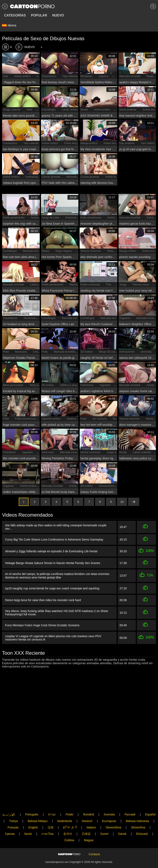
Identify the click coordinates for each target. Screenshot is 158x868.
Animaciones (33, 177)
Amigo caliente (12, 110)
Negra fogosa (64, 251)
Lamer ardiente (71, 110)
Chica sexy (71, 143)
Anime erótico (22, 76)
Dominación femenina (78, 218)
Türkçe (13, 807)
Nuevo (58, 15)
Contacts (94, 847)
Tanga (123, 284)
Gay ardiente (127, 143)
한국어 (68, 820)
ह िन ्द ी (70, 814)
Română (89, 801)
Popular (39, 15)
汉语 (51, 814)
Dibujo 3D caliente (110, 352)
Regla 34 (152, 76)
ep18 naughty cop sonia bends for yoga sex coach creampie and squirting (52, 587)
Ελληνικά (142, 820)
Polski (69, 801)
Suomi (104, 820)
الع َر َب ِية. (9, 801)
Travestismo (49, 76)
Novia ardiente (128, 110)
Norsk (28, 820)
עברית (52, 801)
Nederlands (65, 807)
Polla (6, 352)
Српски (10, 820)
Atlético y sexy (68, 385)
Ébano (46, 251)
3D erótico (87, 352)
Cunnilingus (49, 110)
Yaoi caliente (70, 76)
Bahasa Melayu (38, 807)
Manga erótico (89, 143)
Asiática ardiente (77, 419)
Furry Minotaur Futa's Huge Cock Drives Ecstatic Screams (42, 623)
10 (122, 502)
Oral (5, 76)
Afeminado (30, 318)
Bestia (123, 452)
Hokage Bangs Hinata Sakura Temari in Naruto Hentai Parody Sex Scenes (53, 562)
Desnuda (146, 352)
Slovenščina (114, 814)
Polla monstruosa (91, 218)
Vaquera (103, 76)
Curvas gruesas (51, 177)
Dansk (122, 820)
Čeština (69, 827)
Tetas (110, 251)
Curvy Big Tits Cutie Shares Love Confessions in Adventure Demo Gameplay (54, 539)
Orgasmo (125, 318)
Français (13, 814)
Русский (130, 801)
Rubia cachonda (90, 284)
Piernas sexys (141, 284)
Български (109, 807)
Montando (86, 76)
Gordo (84, 110)
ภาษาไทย (48, 820)
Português (32, 801)
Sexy (116, 419)
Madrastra (21, 352)
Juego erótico (115, 452)
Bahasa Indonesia (137, 807)
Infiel (29, 110)
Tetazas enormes (91, 251)
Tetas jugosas (38, 385)
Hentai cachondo (91, 452)
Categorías (15, 15)
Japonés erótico (51, 419)
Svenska (109, 801)
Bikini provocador (13, 385)
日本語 (86, 820)
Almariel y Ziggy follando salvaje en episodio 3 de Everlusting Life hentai (51, 551)
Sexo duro (48, 452)
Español (150, 801)
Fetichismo (87, 385)
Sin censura (100, 419)
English (33, 814)
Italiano (91, 814)
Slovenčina (138, 814)
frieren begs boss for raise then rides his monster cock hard (43, 598)
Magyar (89, 827)
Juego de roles (51, 218)
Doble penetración (14, 218)
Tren (109, 284)
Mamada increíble (130, 76)
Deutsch (87, 807)
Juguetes (105, 385)
